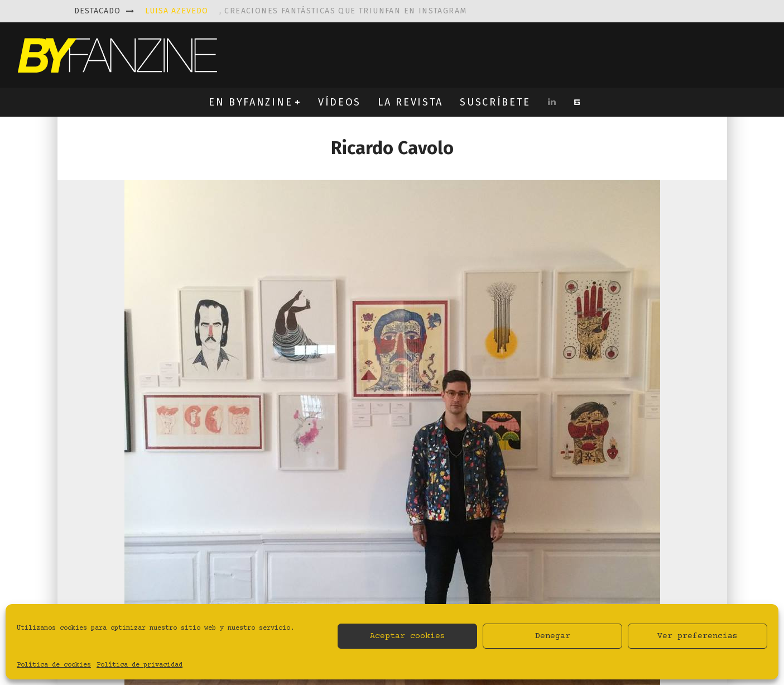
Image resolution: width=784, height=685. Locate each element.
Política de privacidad (140, 665)
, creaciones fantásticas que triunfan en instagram (306, 11)
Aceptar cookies (408, 636)
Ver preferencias (698, 636)
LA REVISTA (410, 102)
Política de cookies (54, 665)
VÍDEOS (340, 102)
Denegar (553, 636)
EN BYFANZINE (251, 102)
